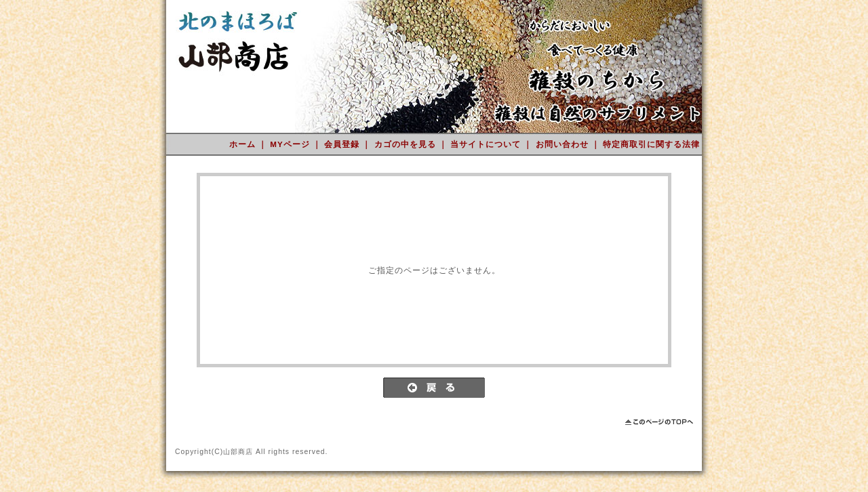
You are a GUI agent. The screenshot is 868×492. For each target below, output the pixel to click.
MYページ (291, 144)
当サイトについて (487, 144)
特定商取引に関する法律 (651, 144)
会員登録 (343, 144)
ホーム (244, 144)
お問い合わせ (564, 144)
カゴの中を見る (407, 144)
